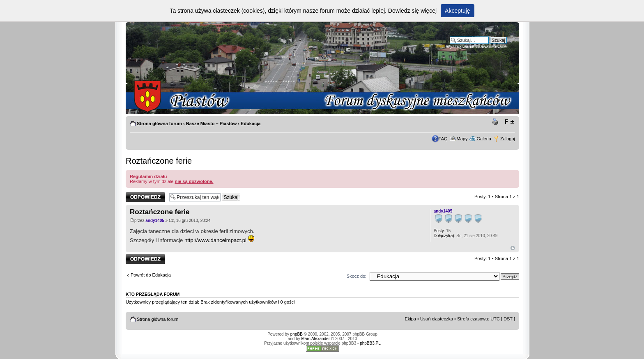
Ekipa (410, 319)
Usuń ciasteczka (437, 319)
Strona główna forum (159, 123)
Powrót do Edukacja (151, 275)
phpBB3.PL (370, 343)
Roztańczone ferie (159, 161)
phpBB (297, 334)
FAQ (443, 139)
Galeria (484, 139)
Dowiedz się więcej (412, 11)
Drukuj (497, 122)
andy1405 (155, 221)
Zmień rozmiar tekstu (509, 122)
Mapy (462, 139)
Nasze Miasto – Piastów (212, 123)
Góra (513, 248)
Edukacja (251, 123)
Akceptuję (457, 11)
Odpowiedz (145, 197)
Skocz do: (356, 276)
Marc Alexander (316, 339)
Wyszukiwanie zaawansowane (476, 46)
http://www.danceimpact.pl (215, 240)
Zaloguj (508, 139)
